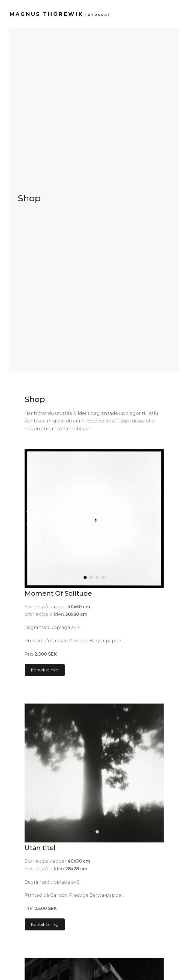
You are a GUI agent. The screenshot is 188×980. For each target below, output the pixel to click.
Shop (29, 198)
